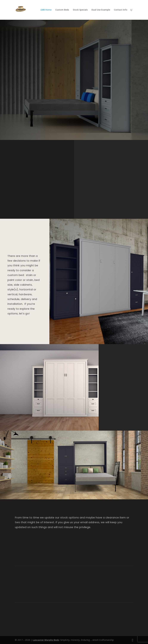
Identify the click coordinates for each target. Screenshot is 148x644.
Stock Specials (80, 10)
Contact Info (121, 10)
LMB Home (46, 10)
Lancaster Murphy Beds (46, 640)
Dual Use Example (101, 10)
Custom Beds (62, 10)
